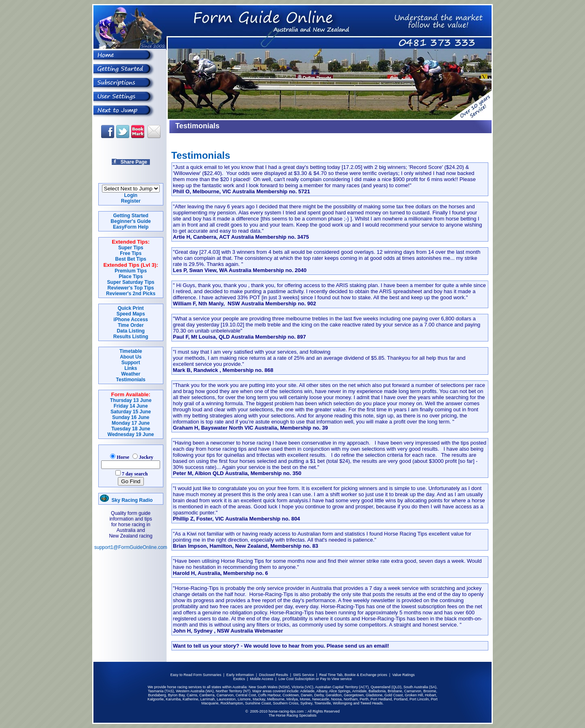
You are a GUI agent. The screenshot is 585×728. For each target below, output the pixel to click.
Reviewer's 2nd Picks (131, 294)
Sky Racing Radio (126, 500)
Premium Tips (131, 271)
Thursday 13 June (131, 400)
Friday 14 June (131, 406)
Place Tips (131, 277)
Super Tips (131, 248)
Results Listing (131, 337)
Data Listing (131, 331)
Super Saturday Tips (131, 282)
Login (131, 195)
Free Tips (131, 253)
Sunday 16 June (131, 417)
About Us (131, 357)
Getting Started (131, 216)
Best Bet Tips (131, 259)
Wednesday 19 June (131, 434)
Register (131, 201)
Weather (131, 374)
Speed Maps (131, 314)
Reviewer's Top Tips (131, 288)
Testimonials (131, 380)
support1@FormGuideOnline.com (131, 547)
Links (131, 368)
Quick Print (131, 308)
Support (131, 363)
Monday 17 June (131, 423)
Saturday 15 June (131, 412)
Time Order (131, 325)
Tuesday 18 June (131, 429)
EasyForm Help (131, 227)
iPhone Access (131, 320)
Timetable (131, 351)
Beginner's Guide (131, 221)
